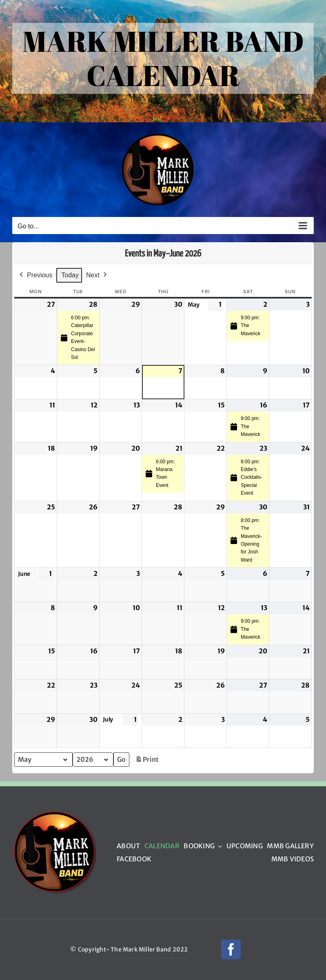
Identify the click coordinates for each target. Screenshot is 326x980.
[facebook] (231, 949)
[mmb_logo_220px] (54, 814)
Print (147, 761)
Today (70, 275)
